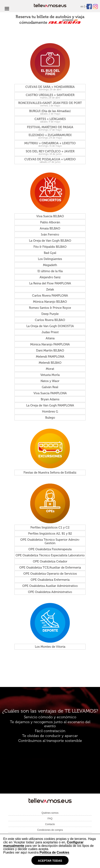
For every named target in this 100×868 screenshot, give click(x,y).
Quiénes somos (50, 813)
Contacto (50, 824)
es (82, 6)
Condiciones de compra (50, 830)
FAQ (50, 819)
